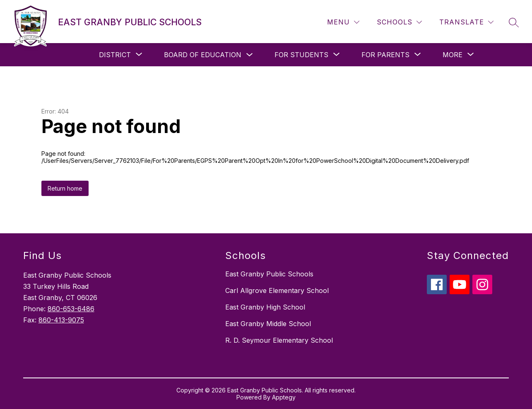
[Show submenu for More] (453, 55)
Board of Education (203, 55)
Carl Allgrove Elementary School (277, 290)
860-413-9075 (61, 320)
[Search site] (514, 22)
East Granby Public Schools (269, 274)
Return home (65, 188)
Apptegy (284, 397)
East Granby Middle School (268, 324)
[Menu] (343, 22)
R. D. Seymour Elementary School (279, 340)
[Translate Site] (466, 22)
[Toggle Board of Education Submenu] (250, 55)
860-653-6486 (71, 309)
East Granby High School (265, 307)
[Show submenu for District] (115, 55)
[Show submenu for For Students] (301, 55)
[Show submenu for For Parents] (385, 55)
